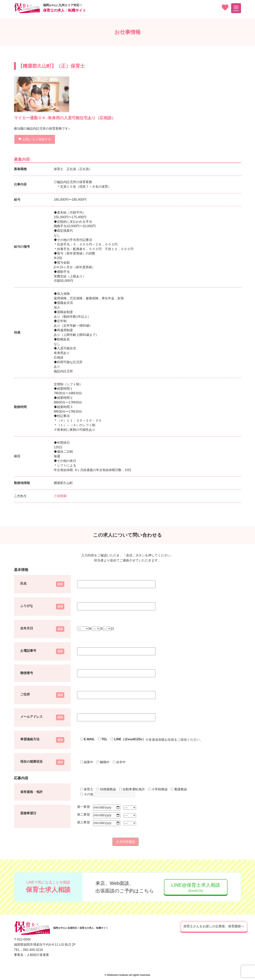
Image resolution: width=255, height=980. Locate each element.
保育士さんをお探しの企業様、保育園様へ (207, 926)
